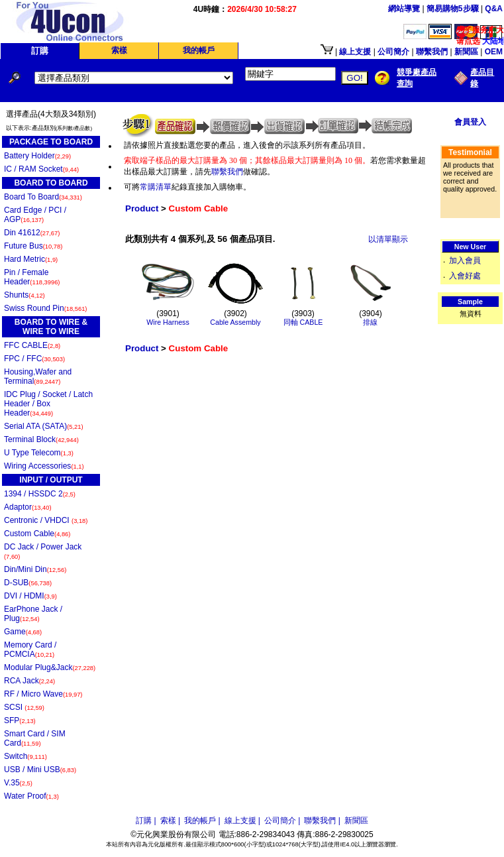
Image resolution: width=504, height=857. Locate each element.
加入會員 (465, 260)
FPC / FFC (34, 359)
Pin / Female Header (32, 277)
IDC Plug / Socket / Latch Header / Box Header (48, 404)
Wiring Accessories (44, 466)
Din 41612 (32, 233)
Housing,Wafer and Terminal (38, 376)
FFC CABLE (32, 345)
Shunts (25, 295)
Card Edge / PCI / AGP (35, 215)
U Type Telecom (39, 453)
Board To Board (43, 197)
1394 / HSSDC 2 (40, 494)
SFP (20, 720)
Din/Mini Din (35, 569)
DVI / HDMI (30, 596)
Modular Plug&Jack (50, 667)
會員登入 (470, 122)
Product (142, 208)
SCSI (24, 707)
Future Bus (33, 246)
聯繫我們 (227, 172)
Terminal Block (41, 439)
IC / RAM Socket (41, 169)
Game (23, 632)
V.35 (18, 783)
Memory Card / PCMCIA (30, 650)
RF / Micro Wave (43, 694)
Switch (25, 756)
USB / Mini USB (40, 770)
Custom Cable (37, 534)
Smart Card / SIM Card (35, 738)
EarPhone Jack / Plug (33, 614)
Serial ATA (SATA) (44, 426)
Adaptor (28, 507)
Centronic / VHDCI (46, 520)
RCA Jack (29, 681)
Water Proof (31, 796)
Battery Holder (37, 156)
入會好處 (465, 276)
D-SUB (28, 583)
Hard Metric (31, 259)
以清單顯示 (388, 239)
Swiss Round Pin (45, 308)
